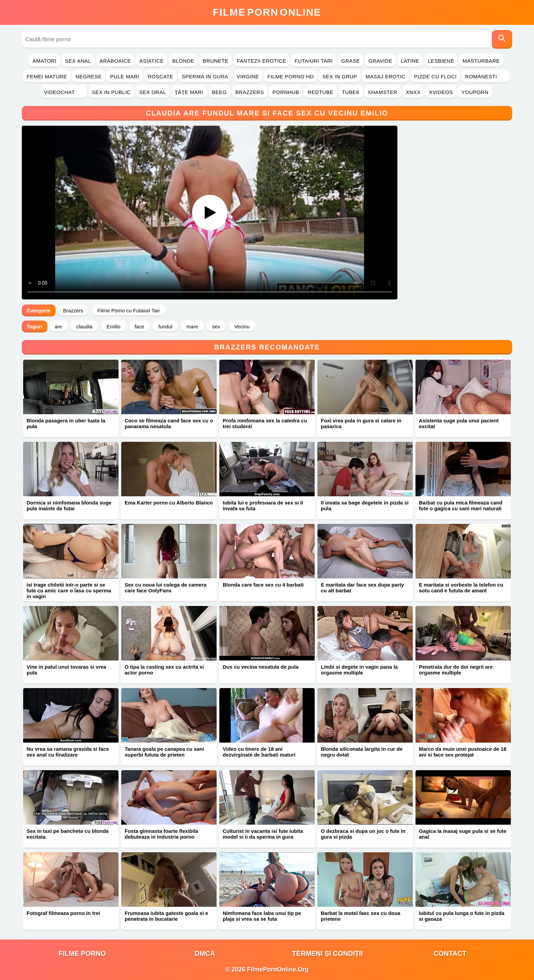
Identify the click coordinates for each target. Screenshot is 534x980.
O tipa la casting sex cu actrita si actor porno (164, 670)
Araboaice (115, 61)
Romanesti (485, 76)
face (139, 326)
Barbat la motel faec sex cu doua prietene (360, 916)
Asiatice (151, 61)
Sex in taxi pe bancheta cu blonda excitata (68, 834)
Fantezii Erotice (262, 61)
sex (216, 326)
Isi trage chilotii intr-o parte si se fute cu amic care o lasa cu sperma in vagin (69, 590)
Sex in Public (111, 92)
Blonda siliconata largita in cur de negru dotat (362, 752)
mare (192, 326)
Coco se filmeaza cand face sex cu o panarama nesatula (169, 423)
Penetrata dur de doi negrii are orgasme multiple (456, 670)
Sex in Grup (340, 76)
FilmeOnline (267, 12)
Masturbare (481, 61)
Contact (450, 953)
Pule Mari (125, 76)
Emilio (114, 326)
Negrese (89, 76)
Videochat (64, 92)
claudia (84, 326)
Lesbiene (441, 61)
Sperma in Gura (205, 76)
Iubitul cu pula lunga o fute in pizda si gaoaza (462, 916)
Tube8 (351, 92)
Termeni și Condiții (328, 953)
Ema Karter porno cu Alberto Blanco (169, 503)
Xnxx (413, 92)
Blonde (183, 61)
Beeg (219, 92)
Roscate (161, 76)
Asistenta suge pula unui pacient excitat (459, 423)
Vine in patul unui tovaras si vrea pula (66, 670)
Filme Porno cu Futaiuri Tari (129, 310)
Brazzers (250, 92)
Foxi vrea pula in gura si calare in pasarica (361, 423)
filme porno (82, 953)
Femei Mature (47, 76)
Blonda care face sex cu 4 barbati (263, 585)
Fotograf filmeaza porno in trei (63, 913)
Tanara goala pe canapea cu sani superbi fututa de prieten (164, 752)
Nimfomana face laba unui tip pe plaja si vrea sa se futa (262, 916)
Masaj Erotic (386, 76)
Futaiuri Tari (314, 61)
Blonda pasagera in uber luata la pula (66, 423)
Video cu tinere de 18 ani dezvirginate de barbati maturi (259, 752)
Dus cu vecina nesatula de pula (261, 667)
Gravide (380, 61)
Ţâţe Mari (189, 92)
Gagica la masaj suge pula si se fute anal (463, 834)
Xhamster (383, 92)
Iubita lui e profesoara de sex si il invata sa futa (263, 505)
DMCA (205, 953)
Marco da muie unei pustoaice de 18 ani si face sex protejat (463, 752)
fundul (165, 326)
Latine (410, 61)
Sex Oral (153, 92)
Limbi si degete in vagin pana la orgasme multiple (359, 670)
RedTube (320, 92)
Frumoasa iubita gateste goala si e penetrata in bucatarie (166, 916)
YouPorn (475, 92)
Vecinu (242, 326)
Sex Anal (78, 61)
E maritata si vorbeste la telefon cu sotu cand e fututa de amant (461, 588)
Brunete (215, 61)
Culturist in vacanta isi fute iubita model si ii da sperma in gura (263, 834)
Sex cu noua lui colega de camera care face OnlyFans (166, 588)
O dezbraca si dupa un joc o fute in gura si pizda (363, 834)
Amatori (44, 61)
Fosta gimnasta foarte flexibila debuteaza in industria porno (161, 834)
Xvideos (441, 92)
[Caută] (502, 39)
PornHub (286, 92)
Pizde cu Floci (435, 76)
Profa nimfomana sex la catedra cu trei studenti (265, 423)
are (59, 326)
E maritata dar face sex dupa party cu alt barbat (362, 588)
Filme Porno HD (290, 76)
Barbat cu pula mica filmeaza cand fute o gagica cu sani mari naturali (461, 505)
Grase (351, 61)
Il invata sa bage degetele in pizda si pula (365, 505)
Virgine (248, 76)
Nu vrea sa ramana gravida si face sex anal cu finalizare (68, 752)
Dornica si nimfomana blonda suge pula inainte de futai (69, 505)
